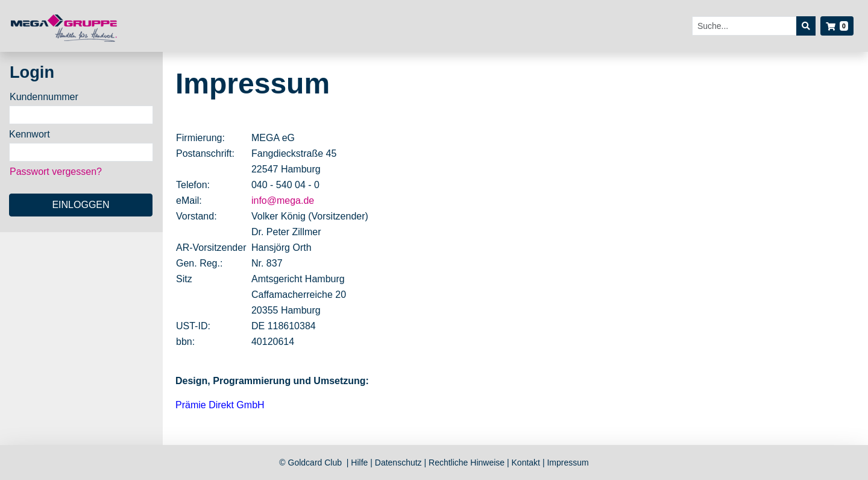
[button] (837, 26)
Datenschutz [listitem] (400, 463)
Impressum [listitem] (568, 463)
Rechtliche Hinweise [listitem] (468, 463)
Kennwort (30, 134)
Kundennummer (44, 97)
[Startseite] (65, 26)
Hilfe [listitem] (360, 463)
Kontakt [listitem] (527, 463)
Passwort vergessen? (56, 172)
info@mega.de (283, 201)
